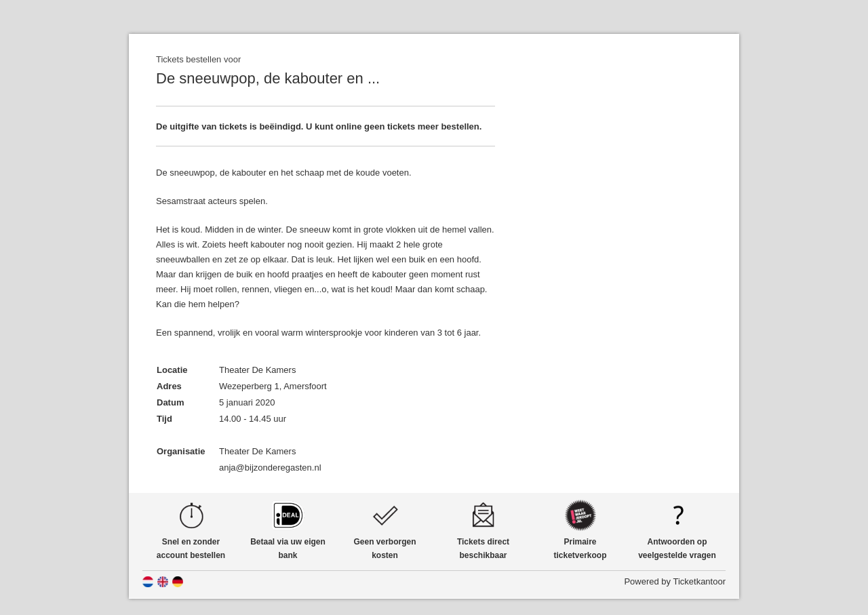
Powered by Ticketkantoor (675, 581)
